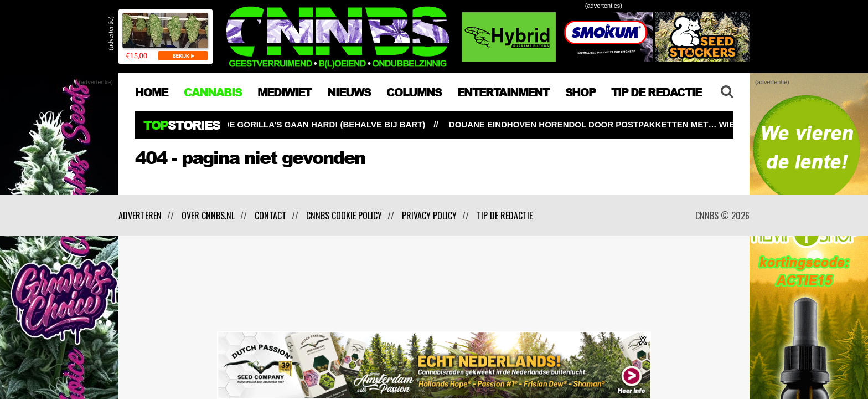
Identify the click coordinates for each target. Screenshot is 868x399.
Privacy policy (429, 216)
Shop (580, 92)
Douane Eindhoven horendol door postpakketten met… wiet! (603, 124)
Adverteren (140, 216)
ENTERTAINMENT (503, 92)
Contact (270, 216)
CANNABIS (213, 92)
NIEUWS (349, 92)
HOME (151, 92)
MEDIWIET (284, 92)
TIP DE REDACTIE (656, 92)
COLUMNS (414, 92)
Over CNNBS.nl (208, 216)
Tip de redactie (505, 216)
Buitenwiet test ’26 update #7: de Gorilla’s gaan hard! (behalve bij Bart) (262, 124)
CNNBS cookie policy (344, 216)
